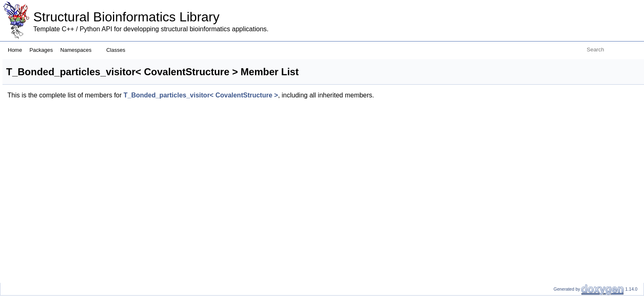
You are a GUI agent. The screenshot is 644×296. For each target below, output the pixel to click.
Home (15, 50)
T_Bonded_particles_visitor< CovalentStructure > (304, 95)
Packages (41, 50)
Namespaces (79, 50)
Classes (119, 50)
